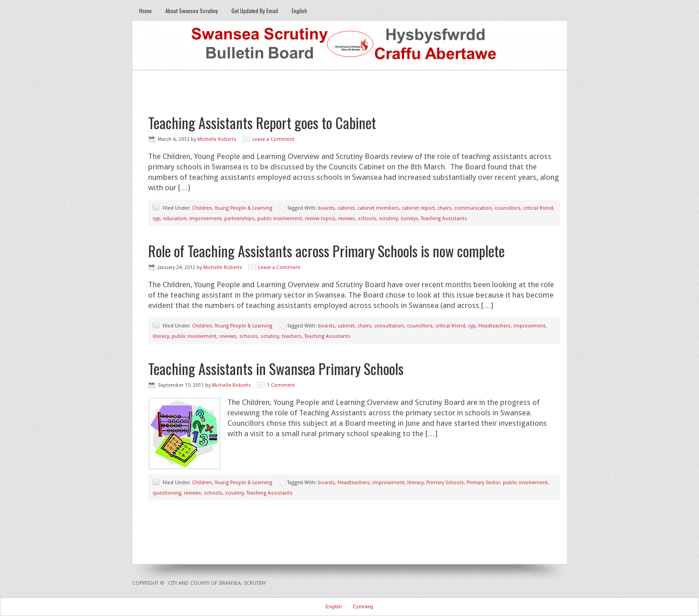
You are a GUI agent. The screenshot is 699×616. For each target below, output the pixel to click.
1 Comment (281, 385)
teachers (292, 336)
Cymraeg (363, 606)
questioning (167, 493)
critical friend (538, 208)
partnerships (239, 219)
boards (326, 208)
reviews (347, 219)
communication (473, 208)
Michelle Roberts (217, 139)
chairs (445, 208)
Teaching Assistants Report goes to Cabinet (262, 123)
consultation (389, 326)
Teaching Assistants (444, 219)
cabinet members (378, 208)
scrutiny (388, 219)
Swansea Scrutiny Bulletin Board (350, 46)
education (175, 219)
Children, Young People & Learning (232, 208)
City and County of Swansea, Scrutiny (217, 583)
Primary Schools (445, 483)
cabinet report (418, 208)
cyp (157, 219)
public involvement (280, 219)
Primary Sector (483, 483)
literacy (161, 336)
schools (367, 219)
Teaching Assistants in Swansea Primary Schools (276, 368)
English (299, 11)
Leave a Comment (273, 139)
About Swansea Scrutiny (192, 11)
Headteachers (494, 326)
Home (145, 11)
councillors (508, 208)
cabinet (346, 208)
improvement (205, 219)
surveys (409, 219)
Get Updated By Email (255, 11)
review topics (320, 219)
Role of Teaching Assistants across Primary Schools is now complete (326, 251)
